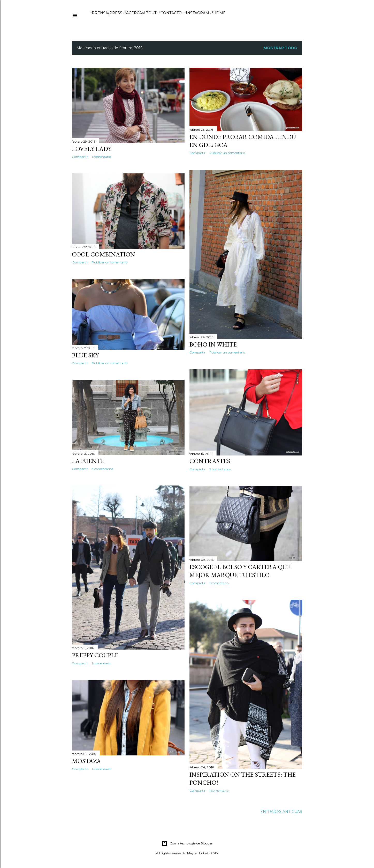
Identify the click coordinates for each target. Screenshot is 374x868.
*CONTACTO (170, 13)
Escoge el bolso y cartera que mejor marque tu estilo (240, 571)
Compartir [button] (80, 157)
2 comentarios (220, 469)
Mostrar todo (281, 48)
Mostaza (86, 761)
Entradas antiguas (281, 812)
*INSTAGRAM (197, 13)
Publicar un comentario (227, 153)
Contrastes (210, 461)
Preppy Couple (95, 655)
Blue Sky (85, 355)
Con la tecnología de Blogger (187, 843)
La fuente (88, 461)
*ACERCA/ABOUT (141, 13)
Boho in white (213, 344)
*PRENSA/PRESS (106, 13)
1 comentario (101, 157)
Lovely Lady (92, 149)
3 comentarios (102, 469)
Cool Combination (104, 254)
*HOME (219, 13)
